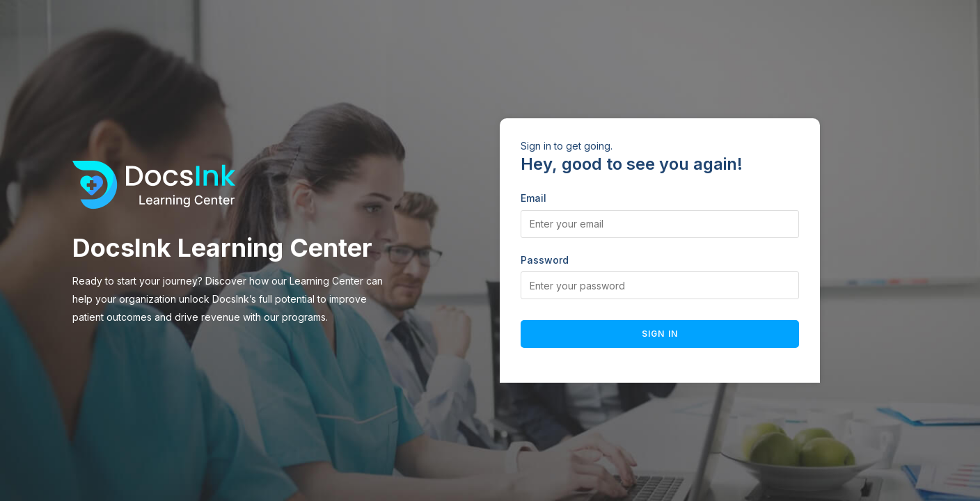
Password (545, 260)
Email (534, 198)
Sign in (660, 334)
